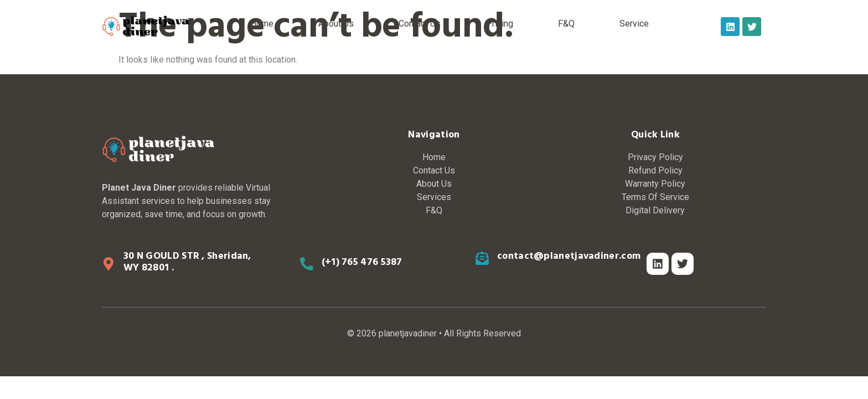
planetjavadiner (408, 333)
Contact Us (420, 24)
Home (262, 24)
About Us (336, 24)
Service (634, 24)
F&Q (566, 24)
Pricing (500, 24)
